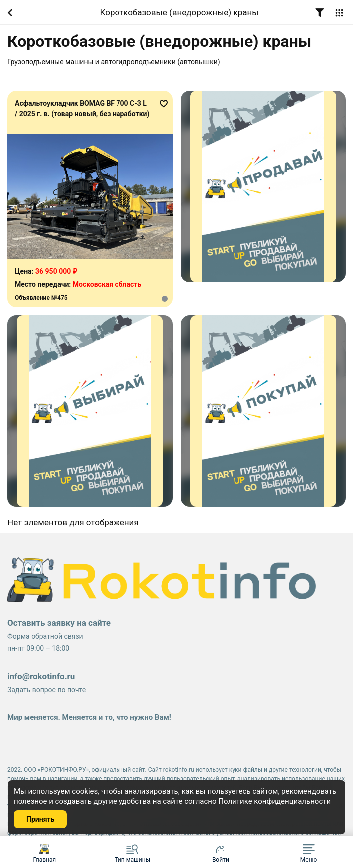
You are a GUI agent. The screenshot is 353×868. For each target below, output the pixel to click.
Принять (40, 819)
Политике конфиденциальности (274, 801)
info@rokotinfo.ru (41, 676)
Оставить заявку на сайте (59, 623)
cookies (85, 791)
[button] (308, 852)
